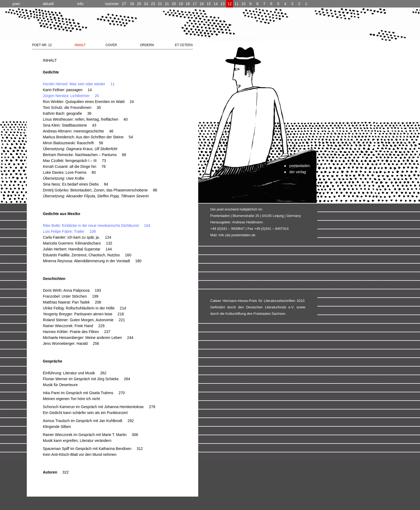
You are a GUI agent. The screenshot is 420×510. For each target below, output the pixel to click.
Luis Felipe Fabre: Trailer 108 (69, 231)
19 (181, 4)
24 (146, 4)
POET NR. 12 (42, 45)
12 (230, 4)
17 (195, 4)
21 (167, 4)
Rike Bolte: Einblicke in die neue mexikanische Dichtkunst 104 (97, 226)
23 (153, 4)
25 (139, 4)
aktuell (48, 4)
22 (160, 4)
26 (132, 4)
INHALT (80, 45)
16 (202, 4)
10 (243, 4)
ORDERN (147, 45)
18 (188, 4)
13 (223, 4)
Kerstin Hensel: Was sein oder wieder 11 (79, 84)
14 (216, 4)
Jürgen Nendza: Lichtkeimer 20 (71, 96)
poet (16, 4)
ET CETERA (184, 45)
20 (174, 4)
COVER (111, 45)
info (80, 4)
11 (237, 4)
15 (209, 4)
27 (116, 4)
